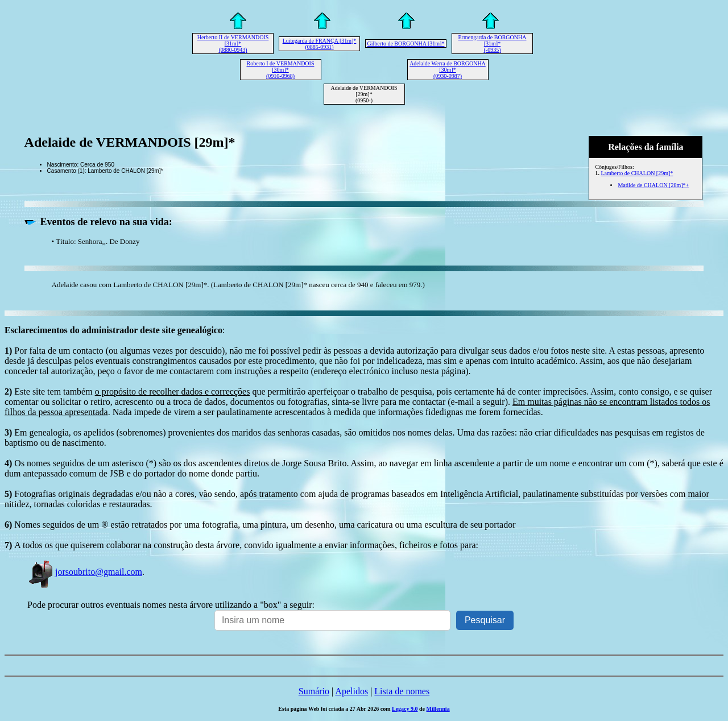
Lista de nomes (402, 691)
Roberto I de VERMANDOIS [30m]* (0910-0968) (281, 70)
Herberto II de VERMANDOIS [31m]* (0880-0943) (233, 43)
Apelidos (351, 691)
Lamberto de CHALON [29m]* (637, 173)
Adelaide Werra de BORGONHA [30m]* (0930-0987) (448, 70)
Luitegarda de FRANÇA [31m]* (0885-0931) (320, 44)
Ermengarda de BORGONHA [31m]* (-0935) (493, 43)
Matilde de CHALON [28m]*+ (653, 185)
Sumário (314, 691)
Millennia (438, 709)
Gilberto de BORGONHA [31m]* (406, 43)
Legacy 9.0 (405, 709)
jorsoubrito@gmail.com (85, 572)
